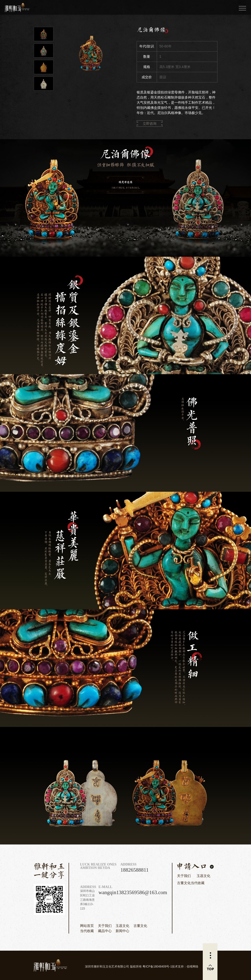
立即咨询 (150, 124)
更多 (210, 956)
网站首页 (87, 926)
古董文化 (140, 926)
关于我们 (105, 926)
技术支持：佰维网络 (185, 967)
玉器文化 (122, 926)
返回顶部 (210, 968)
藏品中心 (105, 931)
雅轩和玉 (17, 7)
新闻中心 (122, 931)
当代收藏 (87, 931)
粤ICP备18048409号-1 (157, 967)
